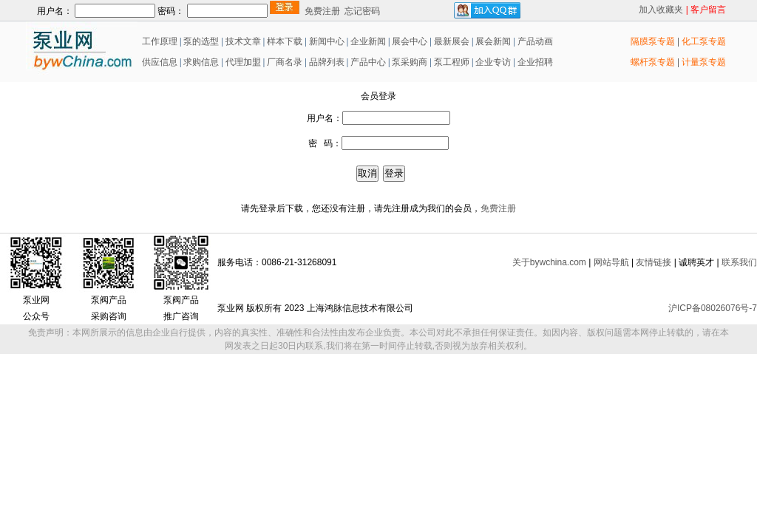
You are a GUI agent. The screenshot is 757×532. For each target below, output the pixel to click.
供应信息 (159, 62)
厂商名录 (286, 62)
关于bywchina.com (549, 262)
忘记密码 (362, 11)
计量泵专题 (704, 62)
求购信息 (201, 62)
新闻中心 (327, 41)
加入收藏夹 (661, 10)
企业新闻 (369, 41)
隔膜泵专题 (653, 41)
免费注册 (322, 11)
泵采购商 (408, 62)
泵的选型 (202, 41)
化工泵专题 (704, 41)
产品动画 (535, 41)
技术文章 (243, 41)
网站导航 (611, 262)
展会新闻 (492, 41)
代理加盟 (243, 62)
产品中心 (368, 62)
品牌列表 (327, 62)
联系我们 (739, 262)
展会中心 (408, 41)
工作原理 (159, 41)
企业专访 (492, 62)
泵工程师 (452, 62)
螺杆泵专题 (653, 62)
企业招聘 (534, 62)
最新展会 (451, 41)
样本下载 (285, 41)
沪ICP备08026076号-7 (713, 308)
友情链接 (654, 262)
